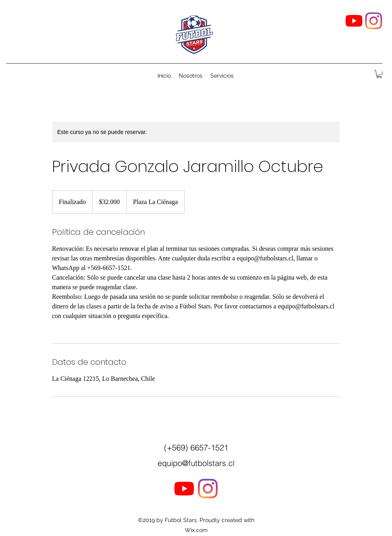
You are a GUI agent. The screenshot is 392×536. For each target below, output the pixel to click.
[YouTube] (354, 21)
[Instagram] (374, 21)
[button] (379, 74)
